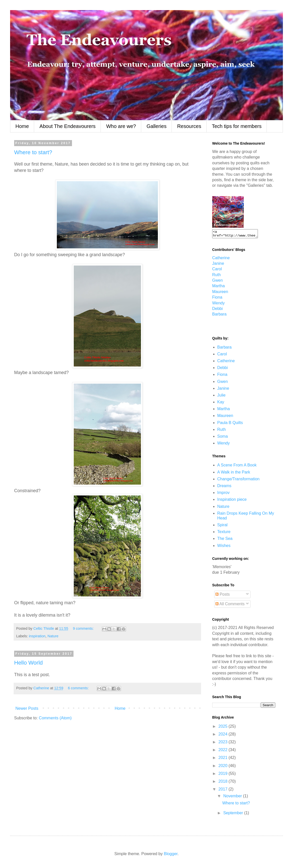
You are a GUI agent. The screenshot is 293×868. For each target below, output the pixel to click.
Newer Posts (27, 708)
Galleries (156, 126)
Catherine (221, 259)
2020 (224, 767)
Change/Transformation (238, 480)
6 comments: (79, 688)
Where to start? (33, 152)
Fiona (217, 299)
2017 (224, 791)
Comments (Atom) (55, 718)
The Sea (225, 540)
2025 (224, 728)
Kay (221, 403)
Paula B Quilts (230, 424)
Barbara (219, 316)
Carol (217, 270)
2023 (224, 743)
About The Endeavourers (67, 126)
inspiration (37, 636)
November (233, 797)
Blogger (170, 855)
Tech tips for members (237, 126)
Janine (218, 265)
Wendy (218, 305)
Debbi (217, 310)
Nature (53, 636)
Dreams (224, 487)
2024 (224, 736)
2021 (224, 759)
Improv (223, 494)
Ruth (216, 276)
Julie (221, 397)
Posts (223, 596)
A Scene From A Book (237, 467)
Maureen (220, 293)
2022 (224, 751)
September (234, 814)
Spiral (222, 526)
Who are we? (121, 126)
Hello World (28, 663)
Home (22, 126)
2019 (224, 775)
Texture (224, 533)
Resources (189, 126)
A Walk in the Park (234, 474)
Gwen (217, 282)
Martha (218, 287)
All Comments (230, 605)
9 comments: (84, 628)
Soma (223, 438)
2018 (224, 783)
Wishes (224, 547)
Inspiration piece (232, 501)
